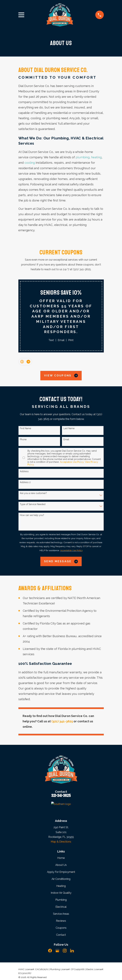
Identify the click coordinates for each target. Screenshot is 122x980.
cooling (30, 163)
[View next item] (28, 362)
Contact (61, 935)
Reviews (61, 921)
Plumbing (61, 900)
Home (61, 858)
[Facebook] (50, 951)
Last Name (69, 428)
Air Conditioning (61, 879)
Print (71, 340)
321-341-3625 (61, 796)
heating (96, 157)
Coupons (61, 928)
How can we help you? (32, 515)
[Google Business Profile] (57, 951)
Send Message (61, 562)
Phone (23, 439)
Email (61, 340)
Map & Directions (61, 842)
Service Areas (61, 914)
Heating (61, 886)
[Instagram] (65, 951)
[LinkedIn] (72, 951)
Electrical (61, 907)
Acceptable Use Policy (72, 462)
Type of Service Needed (33, 504)
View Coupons (61, 376)
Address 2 (25, 482)
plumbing (83, 157)
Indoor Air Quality (61, 893)
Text (51, 340)
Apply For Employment (61, 872)
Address (24, 471)
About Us (61, 865)
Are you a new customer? (33, 493)
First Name (25, 428)
